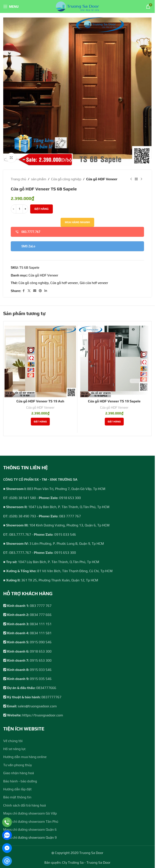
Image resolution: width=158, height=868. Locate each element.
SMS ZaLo (28, 246)
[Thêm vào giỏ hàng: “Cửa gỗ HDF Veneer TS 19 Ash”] (40, 422)
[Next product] (141, 179)
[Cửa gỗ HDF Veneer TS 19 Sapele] (114, 361)
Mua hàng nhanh (77, 222)
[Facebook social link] (24, 291)
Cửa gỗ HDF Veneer (102, 179)
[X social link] (29, 291)
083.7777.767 (28, 232)
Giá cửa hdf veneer (94, 283)
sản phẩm (39, 179)
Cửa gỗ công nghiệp (66, 179)
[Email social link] (35, 291)
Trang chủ (18, 179)
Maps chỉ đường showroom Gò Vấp (30, 813)
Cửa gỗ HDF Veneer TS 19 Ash (40, 401)
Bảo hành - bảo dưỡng (20, 781)
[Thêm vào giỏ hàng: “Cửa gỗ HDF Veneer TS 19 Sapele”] (114, 422)
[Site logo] (77, 6)
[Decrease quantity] (13, 209)
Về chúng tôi (13, 741)
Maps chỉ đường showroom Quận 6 (30, 830)
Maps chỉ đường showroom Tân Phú (31, 822)
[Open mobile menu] (11, 6)
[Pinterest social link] (40, 291)
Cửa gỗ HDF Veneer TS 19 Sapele (114, 401)
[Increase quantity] (25, 209)
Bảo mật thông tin (17, 797)
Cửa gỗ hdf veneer (64, 283)
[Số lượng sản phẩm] (19, 209)
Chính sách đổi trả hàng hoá (25, 805)
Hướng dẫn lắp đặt (17, 789)
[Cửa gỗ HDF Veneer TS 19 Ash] (40, 361)
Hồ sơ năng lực (15, 749)
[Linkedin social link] (46, 291)
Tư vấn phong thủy (18, 765)
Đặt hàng (41, 209)
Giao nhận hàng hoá (19, 773)
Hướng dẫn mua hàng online (25, 757)
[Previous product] (131, 179)
